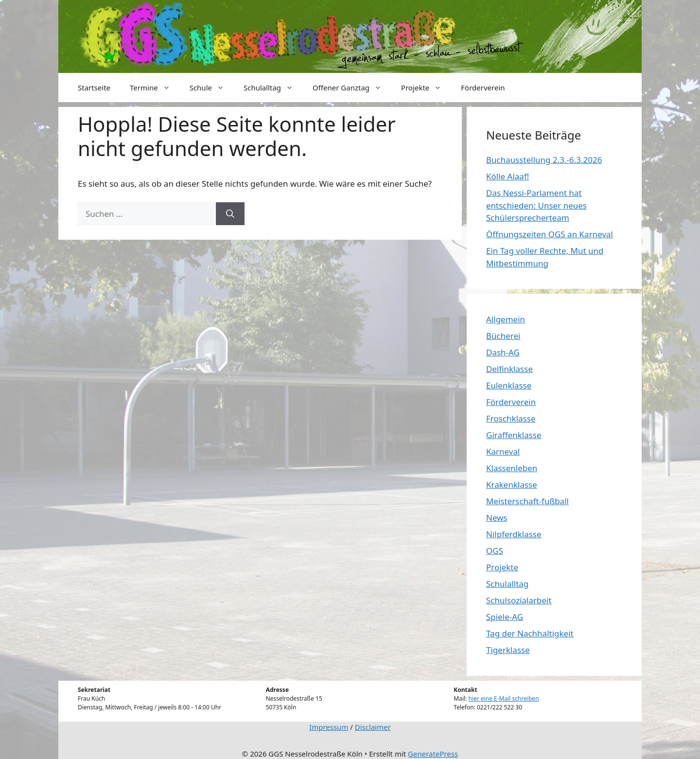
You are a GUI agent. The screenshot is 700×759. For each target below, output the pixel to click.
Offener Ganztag (352, 88)
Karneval (503, 451)
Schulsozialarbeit (519, 600)
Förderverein (483, 88)
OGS (495, 551)
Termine (155, 88)
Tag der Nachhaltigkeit (530, 633)
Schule (212, 88)
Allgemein (506, 319)
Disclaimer (373, 727)
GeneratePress (433, 754)
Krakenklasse (512, 485)
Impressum (329, 727)
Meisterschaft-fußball (527, 501)
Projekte (426, 88)
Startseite (94, 88)
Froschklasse (511, 418)
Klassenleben (512, 468)
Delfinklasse (509, 369)
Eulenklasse (509, 385)
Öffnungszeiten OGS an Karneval (550, 234)
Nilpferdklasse (514, 534)
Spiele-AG (505, 617)
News (497, 518)
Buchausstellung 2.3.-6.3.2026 (544, 160)
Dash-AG (503, 352)
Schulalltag (273, 88)
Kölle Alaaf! (507, 176)
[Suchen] (230, 214)
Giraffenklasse (514, 435)
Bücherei (503, 336)
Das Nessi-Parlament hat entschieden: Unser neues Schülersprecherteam (536, 205)
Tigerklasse (508, 650)
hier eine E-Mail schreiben (504, 698)
